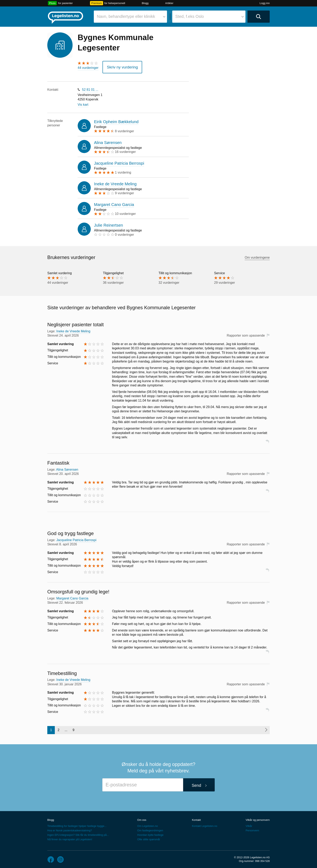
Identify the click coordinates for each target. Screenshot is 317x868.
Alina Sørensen (108, 141)
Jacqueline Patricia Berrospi (119, 161)
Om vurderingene (257, 255)
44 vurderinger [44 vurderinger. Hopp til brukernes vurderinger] (88, 68)
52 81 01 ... (90, 88)
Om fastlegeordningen (150, 829)
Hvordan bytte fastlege (150, 833)
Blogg (145, 3)
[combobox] (130, 17)
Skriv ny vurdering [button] (119, 66)
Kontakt (196, 818)
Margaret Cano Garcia (114, 203)
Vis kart (83, 103)
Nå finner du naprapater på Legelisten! (70, 838)
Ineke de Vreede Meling (115, 182)
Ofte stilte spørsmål (149, 838)
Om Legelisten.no (148, 824)
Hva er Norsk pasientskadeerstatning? (70, 829)
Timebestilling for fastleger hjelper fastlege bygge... (77, 824)
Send (196, 783)
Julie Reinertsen (108, 223)
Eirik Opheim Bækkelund (116, 120)
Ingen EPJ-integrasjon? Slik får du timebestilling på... (78, 833)
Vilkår (249, 824)
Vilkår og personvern (258, 818)
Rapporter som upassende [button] (246, 334)
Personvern (252, 829)
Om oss (142, 818)
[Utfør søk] (259, 17)
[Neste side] (266, 728)
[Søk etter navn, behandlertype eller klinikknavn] (130, 17)
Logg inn (265, 3)
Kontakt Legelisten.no (204, 824)
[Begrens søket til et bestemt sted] (209, 17)
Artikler (169, 3)
